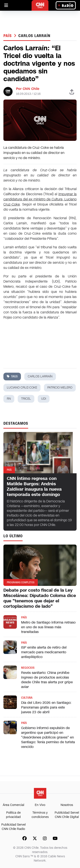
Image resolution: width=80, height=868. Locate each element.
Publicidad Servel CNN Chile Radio (13, 827)
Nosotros (67, 805)
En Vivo (40, 805)
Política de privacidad (13, 815)
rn (9, 399)
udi (44, 399)
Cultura (27, 698)
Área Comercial (13, 805)
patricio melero (60, 388)
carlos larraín (34, 36)
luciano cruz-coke (22, 388)
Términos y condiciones (40, 815)
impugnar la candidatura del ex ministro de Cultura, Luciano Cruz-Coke (40, 199)
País (8, 36)
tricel (26, 399)
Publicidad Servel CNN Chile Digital (67, 815)
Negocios (28, 668)
